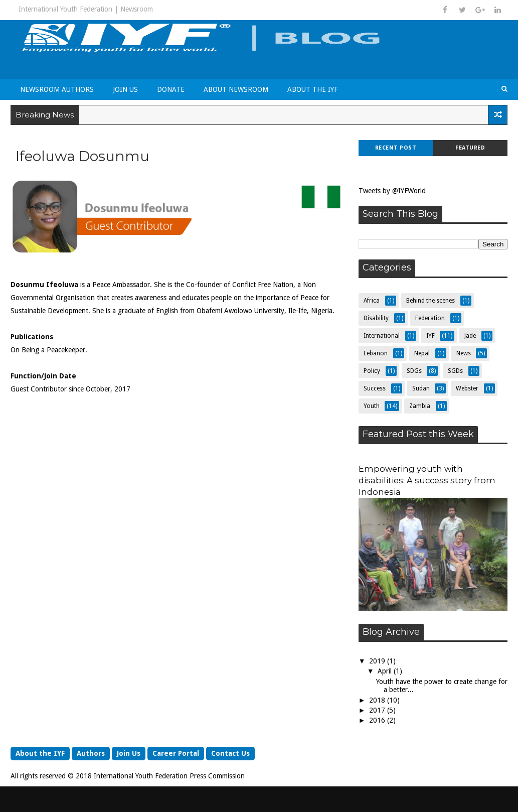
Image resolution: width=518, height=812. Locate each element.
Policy (372, 371)
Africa (372, 301)
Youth (372, 406)
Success (375, 388)
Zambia (420, 406)
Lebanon (376, 353)
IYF (430, 336)
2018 (378, 700)
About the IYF (312, 89)
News (464, 353)
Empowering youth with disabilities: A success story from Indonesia (427, 480)
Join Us (125, 89)
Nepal (422, 353)
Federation (430, 318)
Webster (467, 388)
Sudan (421, 388)
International (382, 336)
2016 (378, 720)
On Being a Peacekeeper (48, 350)
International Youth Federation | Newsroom (86, 9)
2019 (378, 661)
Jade (470, 336)
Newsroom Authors (57, 89)
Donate (171, 89)
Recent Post (396, 148)
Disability (376, 318)
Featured (470, 148)
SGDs (455, 371)
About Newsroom (236, 89)
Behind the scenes (430, 301)
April (386, 671)
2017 (378, 710)
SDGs (414, 371)
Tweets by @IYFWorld (392, 191)
